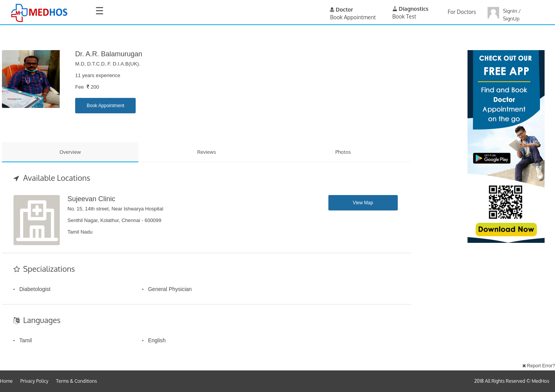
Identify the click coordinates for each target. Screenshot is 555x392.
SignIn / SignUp (512, 15)
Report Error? (539, 366)
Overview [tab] (70, 152)
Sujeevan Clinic (91, 199)
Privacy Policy (34, 381)
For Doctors (462, 12)
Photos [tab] (343, 152)
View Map (363, 203)
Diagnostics (410, 9)
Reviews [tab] (207, 152)
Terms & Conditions (77, 381)
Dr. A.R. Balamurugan (109, 54)
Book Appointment (105, 106)
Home (6, 381)
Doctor (341, 9)
